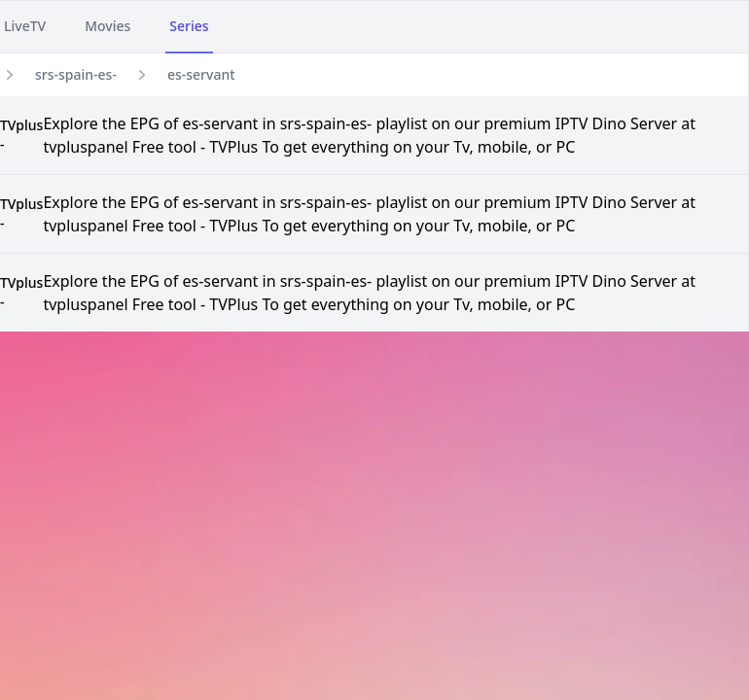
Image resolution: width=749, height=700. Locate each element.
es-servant (201, 74)
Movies (107, 26)
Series (189, 26)
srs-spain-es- (76, 74)
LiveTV (25, 26)
